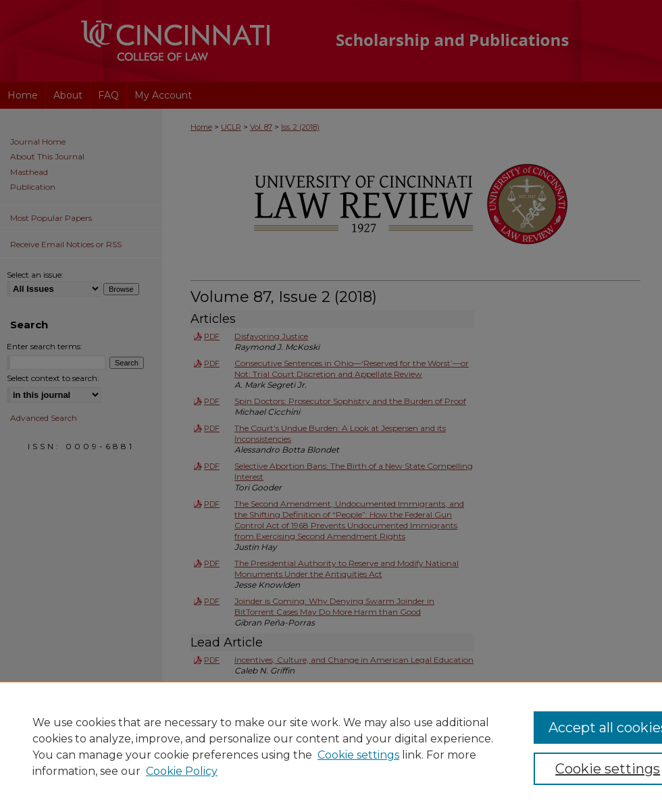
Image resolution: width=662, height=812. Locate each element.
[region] (331, 746)
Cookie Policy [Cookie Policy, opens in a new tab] (182, 771)
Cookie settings (358, 755)
